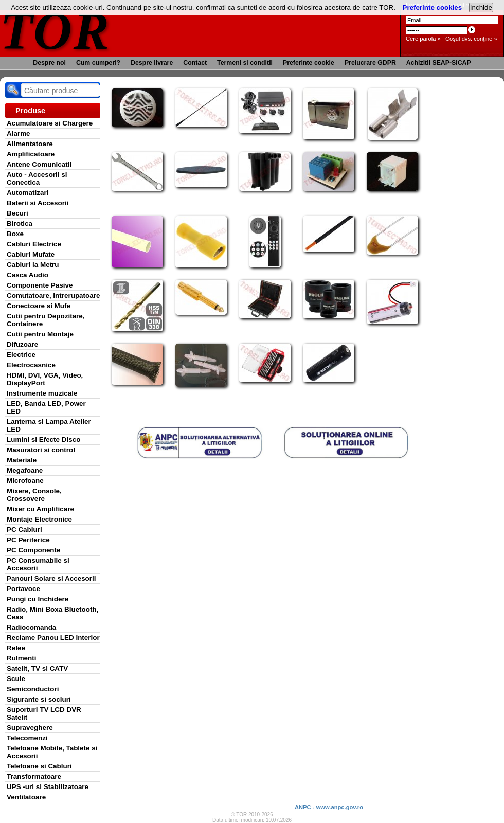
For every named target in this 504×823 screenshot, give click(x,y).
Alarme (19, 133)
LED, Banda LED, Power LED (46, 407)
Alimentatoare (30, 144)
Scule (16, 679)
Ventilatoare (26, 797)
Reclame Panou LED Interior (53, 638)
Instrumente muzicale (42, 393)
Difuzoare (22, 344)
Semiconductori (33, 689)
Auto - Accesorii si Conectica (37, 178)
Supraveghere (30, 728)
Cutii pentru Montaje (40, 334)
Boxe (15, 234)
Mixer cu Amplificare (40, 509)
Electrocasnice (31, 365)
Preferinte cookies (433, 7)
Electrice (21, 355)
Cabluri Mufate (31, 254)
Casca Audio (28, 275)
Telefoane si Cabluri (39, 766)
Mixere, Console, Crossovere (34, 495)
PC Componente (34, 550)
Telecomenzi (27, 738)
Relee (16, 648)
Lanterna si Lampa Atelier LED (49, 425)
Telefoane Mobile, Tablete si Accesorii (52, 752)
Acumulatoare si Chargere (50, 123)
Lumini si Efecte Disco (43, 440)
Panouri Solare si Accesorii (51, 578)
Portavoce (23, 589)
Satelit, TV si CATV (37, 668)
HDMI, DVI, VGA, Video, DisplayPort (45, 379)
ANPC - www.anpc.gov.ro (329, 807)
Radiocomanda (31, 627)
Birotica (20, 223)
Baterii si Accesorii (38, 203)
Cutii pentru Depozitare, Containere (46, 320)
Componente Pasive (40, 285)
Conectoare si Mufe (39, 306)
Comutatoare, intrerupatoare (53, 296)
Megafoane (25, 470)
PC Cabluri (24, 530)
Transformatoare (34, 776)
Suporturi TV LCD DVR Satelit (44, 713)
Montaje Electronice (39, 519)
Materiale (22, 460)
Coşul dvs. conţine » (471, 39)
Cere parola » (423, 39)
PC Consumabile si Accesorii (38, 564)
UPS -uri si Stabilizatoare (48, 787)
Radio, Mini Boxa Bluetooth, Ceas (52, 613)
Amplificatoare (31, 154)
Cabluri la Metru (33, 265)
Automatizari (28, 193)
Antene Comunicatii (39, 164)
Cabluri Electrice (34, 244)
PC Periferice (28, 540)
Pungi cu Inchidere (38, 599)
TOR (55, 31)
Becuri (17, 213)
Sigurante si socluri (39, 699)
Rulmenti (21, 658)
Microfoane (25, 481)
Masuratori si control (41, 450)
